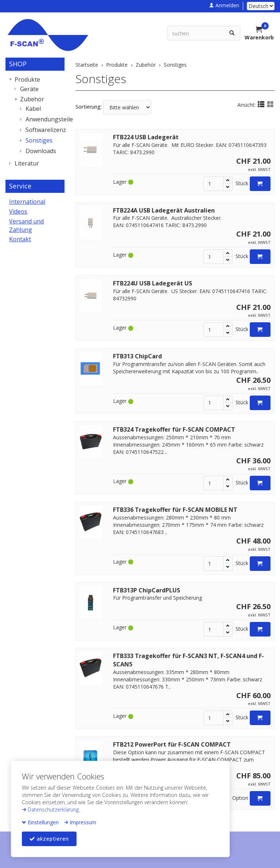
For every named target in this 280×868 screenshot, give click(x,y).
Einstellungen (40, 822)
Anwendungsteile (43, 119)
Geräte (29, 89)
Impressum (80, 822)
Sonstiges (101, 79)
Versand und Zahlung (26, 225)
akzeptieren (49, 839)
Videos (18, 211)
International (27, 202)
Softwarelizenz (43, 130)
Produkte (27, 79)
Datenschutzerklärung (50, 809)
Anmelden (224, 5)
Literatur (27, 163)
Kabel (33, 109)
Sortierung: (89, 107)
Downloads (41, 151)
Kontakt (20, 239)
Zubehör (32, 99)
